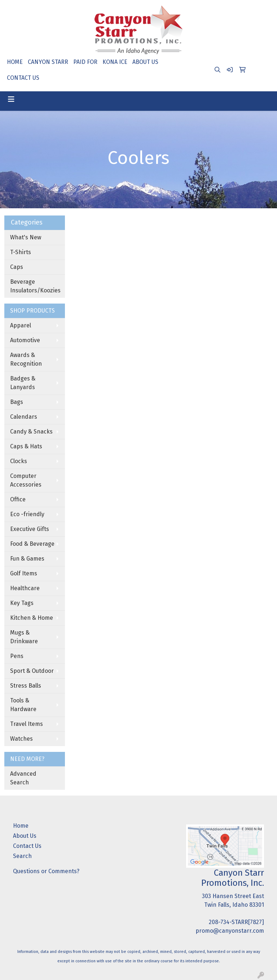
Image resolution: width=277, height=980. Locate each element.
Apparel (21, 325)
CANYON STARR (48, 62)
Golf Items (24, 573)
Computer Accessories (26, 480)
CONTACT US (23, 78)
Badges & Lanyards (23, 383)
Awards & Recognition (26, 359)
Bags (17, 402)
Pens (17, 656)
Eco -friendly (27, 514)
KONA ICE (115, 62)
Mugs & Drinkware (24, 637)
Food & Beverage (32, 544)
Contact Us (27, 846)
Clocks (19, 461)
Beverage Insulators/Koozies (35, 286)
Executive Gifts (30, 529)
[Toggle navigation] (11, 99)
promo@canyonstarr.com (230, 931)
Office (18, 499)
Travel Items (27, 724)
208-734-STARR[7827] (236, 922)
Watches (21, 739)
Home (21, 826)
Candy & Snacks (31, 432)
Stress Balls (26, 686)
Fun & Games (27, 559)
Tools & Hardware (23, 705)
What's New (26, 237)
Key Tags (22, 603)
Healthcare (25, 588)
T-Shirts (21, 252)
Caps (17, 267)
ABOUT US (145, 62)
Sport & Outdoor (32, 671)
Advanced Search (23, 778)
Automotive (25, 340)
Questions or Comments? (46, 871)
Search (22, 856)
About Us (25, 836)
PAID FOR (85, 62)
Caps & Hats (26, 446)
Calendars (24, 417)
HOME (15, 62)
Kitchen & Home (32, 618)
